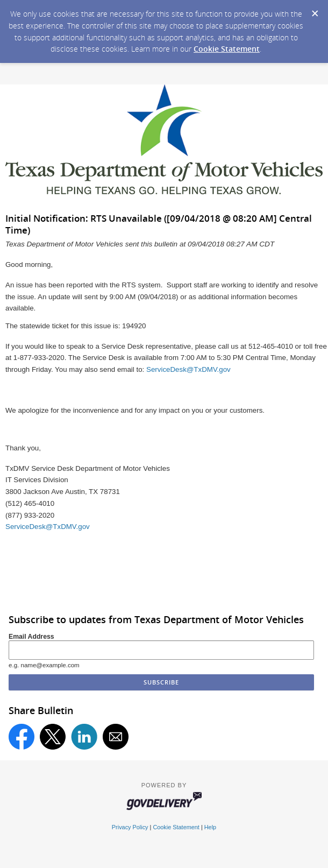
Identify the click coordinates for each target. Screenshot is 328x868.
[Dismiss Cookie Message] (315, 10)
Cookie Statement (227, 49)
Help (210, 827)
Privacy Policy (130, 827)
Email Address (31, 637)
